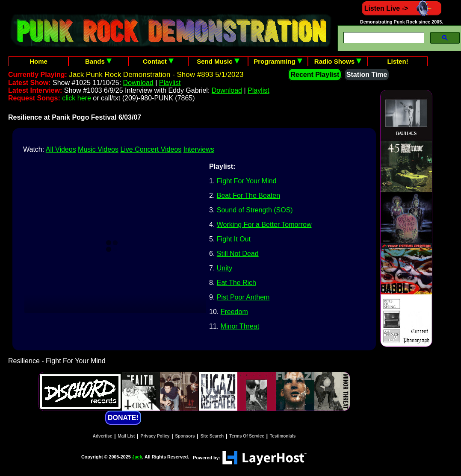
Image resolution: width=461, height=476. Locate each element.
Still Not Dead (238, 254)
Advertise (103, 436)
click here (77, 98)
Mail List (126, 436)
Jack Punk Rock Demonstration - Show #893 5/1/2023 (156, 75)
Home (38, 61)
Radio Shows (338, 61)
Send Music (218, 61)
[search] (383, 38)
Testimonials (283, 436)
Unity (225, 268)
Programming (278, 61)
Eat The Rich (236, 283)
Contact (158, 61)
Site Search (212, 436)
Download (138, 83)
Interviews (199, 149)
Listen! (397, 61)
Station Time (367, 75)
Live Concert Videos (151, 149)
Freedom (234, 312)
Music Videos (98, 149)
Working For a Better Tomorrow (264, 225)
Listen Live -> (402, 8)
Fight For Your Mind (247, 181)
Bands (98, 61)
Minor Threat (240, 326)
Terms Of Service (247, 436)
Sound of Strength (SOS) (255, 210)
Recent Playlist (315, 75)
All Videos (61, 149)
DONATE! (123, 418)
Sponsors (185, 436)
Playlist (170, 83)
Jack (137, 457)
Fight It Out (234, 239)
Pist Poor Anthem (243, 297)
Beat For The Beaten (248, 195)
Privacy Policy (155, 436)
